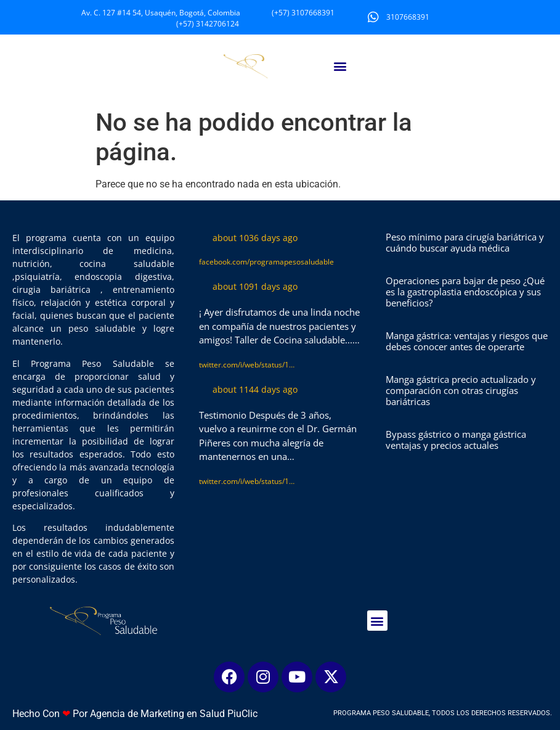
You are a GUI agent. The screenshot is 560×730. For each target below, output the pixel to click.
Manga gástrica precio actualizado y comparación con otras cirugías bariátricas (461, 390)
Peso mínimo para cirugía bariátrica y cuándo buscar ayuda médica (465, 242)
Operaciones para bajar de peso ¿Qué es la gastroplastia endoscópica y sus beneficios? (465, 292)
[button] (340, 66)
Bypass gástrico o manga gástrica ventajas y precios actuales (456, 440)
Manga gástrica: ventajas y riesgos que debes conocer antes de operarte (467, 341)
